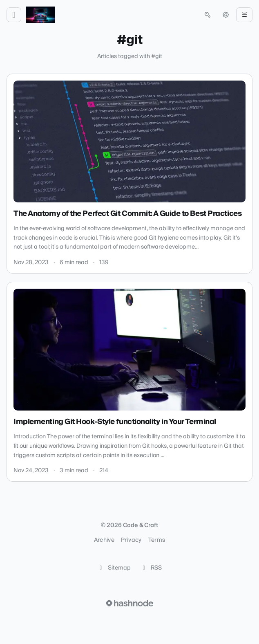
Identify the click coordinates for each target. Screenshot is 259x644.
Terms (157, 540)
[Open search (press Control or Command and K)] (208, 15)
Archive (104, 540)
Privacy (131, 540)
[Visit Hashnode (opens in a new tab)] (129, 603)
